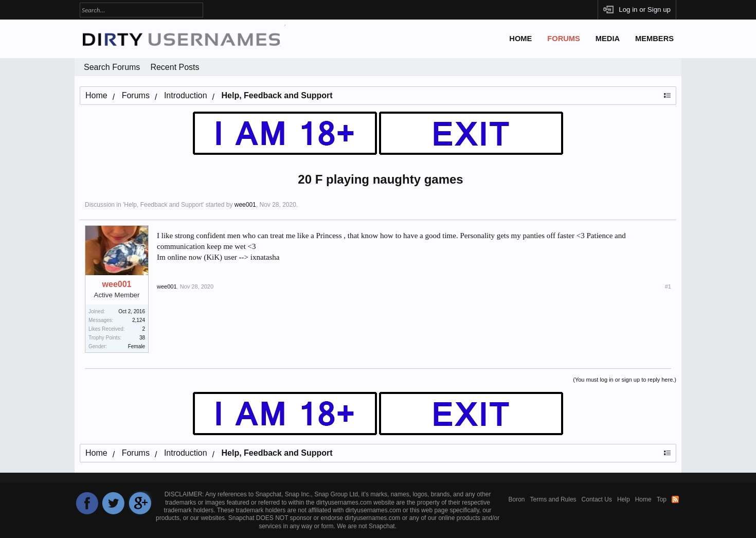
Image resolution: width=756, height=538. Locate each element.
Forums (564, 39)
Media (608, 39)
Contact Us (597, 499)
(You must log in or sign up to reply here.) (625, 380)
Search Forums (112, 67)
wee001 (245, 205)
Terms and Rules (553, 499)
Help (624, 499)
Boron (517, 499)
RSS (675, 499)
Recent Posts (175, 67)
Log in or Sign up (645, 10)
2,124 (139, 320)
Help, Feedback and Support (163, 205)
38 (142, 338)
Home (520, 39)
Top (662, 499)
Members (654, 39)
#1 (668, 286)
